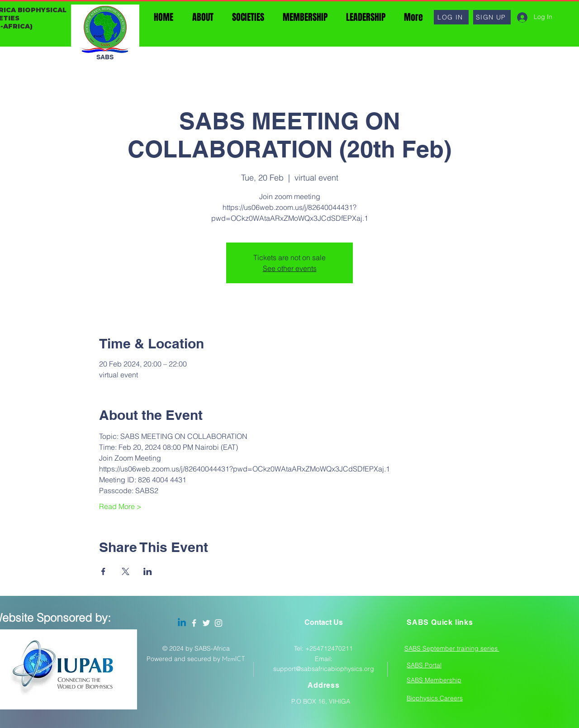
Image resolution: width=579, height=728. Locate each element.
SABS (105, 57)
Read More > (120, 506)
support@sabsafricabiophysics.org (324, 669)
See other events (290, 268)
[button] (451, 17)
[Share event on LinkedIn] (148, 571)
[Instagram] (218, 623)
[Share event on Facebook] (103, 571)
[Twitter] (206, 623)
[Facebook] (194, 623)
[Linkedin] (182, 623)
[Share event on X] (126, 571)
